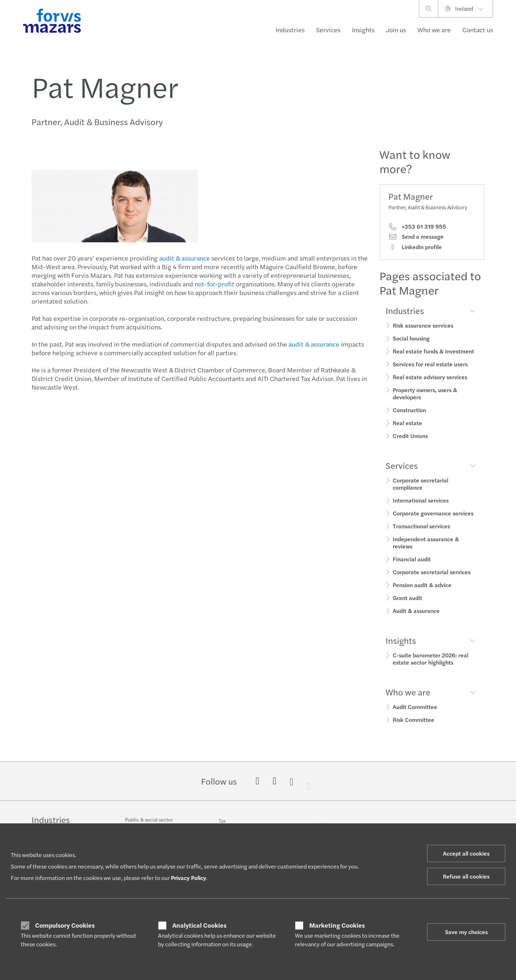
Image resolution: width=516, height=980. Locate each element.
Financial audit (412, 559)
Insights (363, 30)
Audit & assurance (416, 611)
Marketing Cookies (337, 925)
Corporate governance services (433, 513)
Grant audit (407, 598)
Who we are (434, 30)
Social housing (411, 338)
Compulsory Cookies (65, 925)
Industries (290, 30)
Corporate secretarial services (432, 572)
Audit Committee (415, 707)
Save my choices (466, 932)
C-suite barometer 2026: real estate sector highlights (431, 659)
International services (421, 500)
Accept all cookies (466, 853)
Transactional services (421, 526)
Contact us (478, 30)
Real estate (407, 423)
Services (328, 30)
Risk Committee (414, 720)
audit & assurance (184, 258)
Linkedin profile (415, 247)
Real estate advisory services (430, 377)
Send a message (416, 237)
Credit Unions (410, 436)
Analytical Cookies (199, 925)
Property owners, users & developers (425, 393)
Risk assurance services (423, 325)
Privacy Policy (188, 878)
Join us (396, 30)
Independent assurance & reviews (426, 543)
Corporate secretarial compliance (421, 484)
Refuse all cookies (466, 876)
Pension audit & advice (422, 585)
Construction (409, 410)
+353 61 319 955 (417, 227)
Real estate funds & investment (433, 351)
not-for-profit (214, 284)
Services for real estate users (430, 364)
